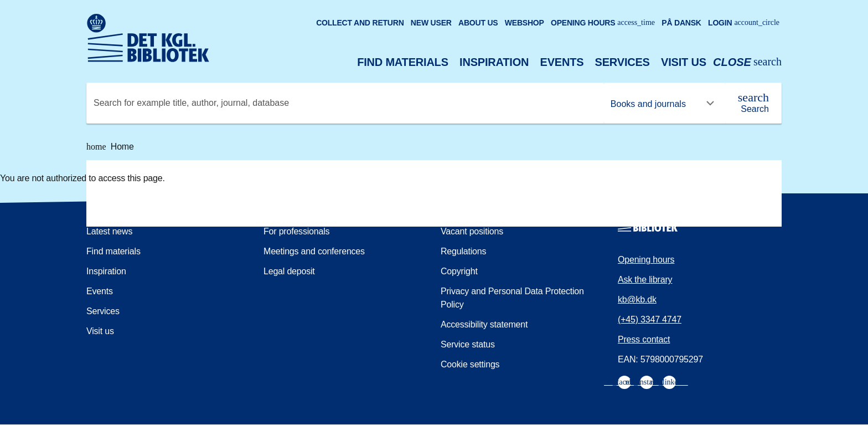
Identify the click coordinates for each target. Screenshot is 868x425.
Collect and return (360, 23)
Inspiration (494, 62)
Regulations (463, 251)
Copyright (459, 271)
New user (431, 23)
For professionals (296, 231)
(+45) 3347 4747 (650, 319)
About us (478, 23)
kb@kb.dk (637, 299)
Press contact (644, 339)
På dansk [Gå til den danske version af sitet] (681, 23)
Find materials (403, 62)
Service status (468, 344)
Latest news (109, 231)
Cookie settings (470, 364)
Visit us (684, 62)
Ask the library (645, 280)
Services (622, 62)
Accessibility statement (484, 324)
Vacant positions (472, 231)
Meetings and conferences (314, 251)
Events (562, 62)
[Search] (753, 103)
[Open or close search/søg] (747, 62)
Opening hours (603, 23)
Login (744, 23)
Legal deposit (289, 271)
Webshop (525, 23)
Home (110, 147)
